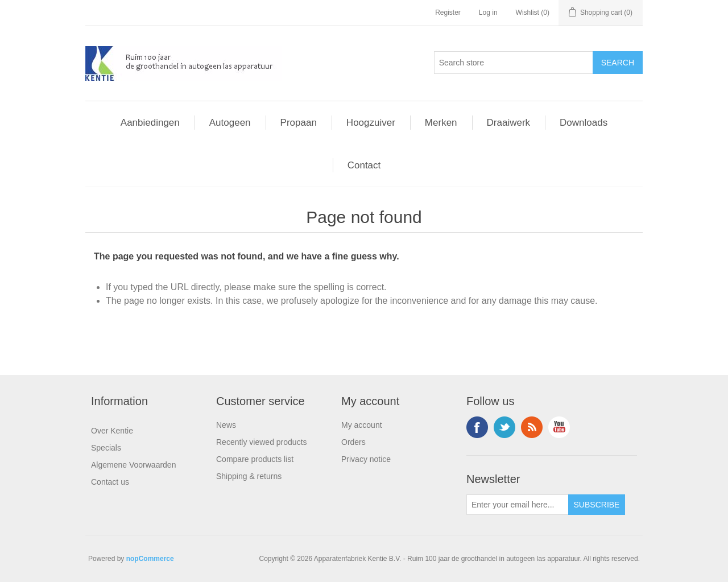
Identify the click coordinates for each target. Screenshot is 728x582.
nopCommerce (150, 559)
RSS (532, 427)
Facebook (477, 427)
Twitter (504, 427)
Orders (353, 442)
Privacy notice (366, 459)
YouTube (559, 427)
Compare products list (255, 459)
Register (448, 13)
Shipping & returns (249, 476)
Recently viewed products (262, 442)
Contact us (110, 482)
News (226, 425)
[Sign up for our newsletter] (518, 505)
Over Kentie (112, 431)
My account (362, 425)
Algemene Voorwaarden (133, 465)
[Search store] (514, 63)
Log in (488, 13)
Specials (106, 448)
